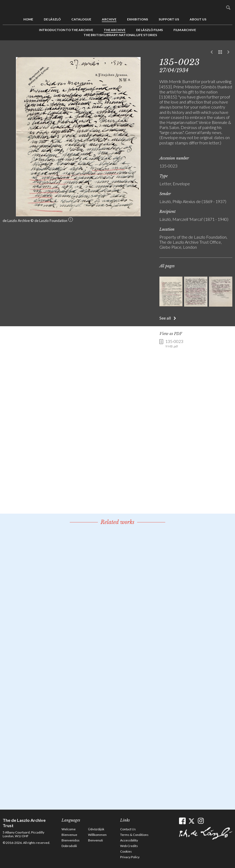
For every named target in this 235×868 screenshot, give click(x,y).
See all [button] (165, 318)
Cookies (126, 851)
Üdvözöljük (96, 829)
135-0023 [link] (174, 344)
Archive (109, 19)
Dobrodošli (69, 846)
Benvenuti (95, 840)
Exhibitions (138, 19)
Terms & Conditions (134, 835)
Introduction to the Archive (66, 30)
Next (228, 52)
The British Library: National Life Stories (120, 35)
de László (52, 19)
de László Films (149, 30)
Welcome (69, 829)
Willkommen (97, 835)
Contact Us (128, 829)
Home (28, 19)
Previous (212, 52)
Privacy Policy (130, 857)
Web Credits (129, 846)
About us (198, 19)
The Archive (115, 30)
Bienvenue (69, 835)
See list (220, 52)
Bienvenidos (71, 840)
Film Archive (185, 30)
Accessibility (129, 840)
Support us (169, 19)
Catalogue (81, 19)
